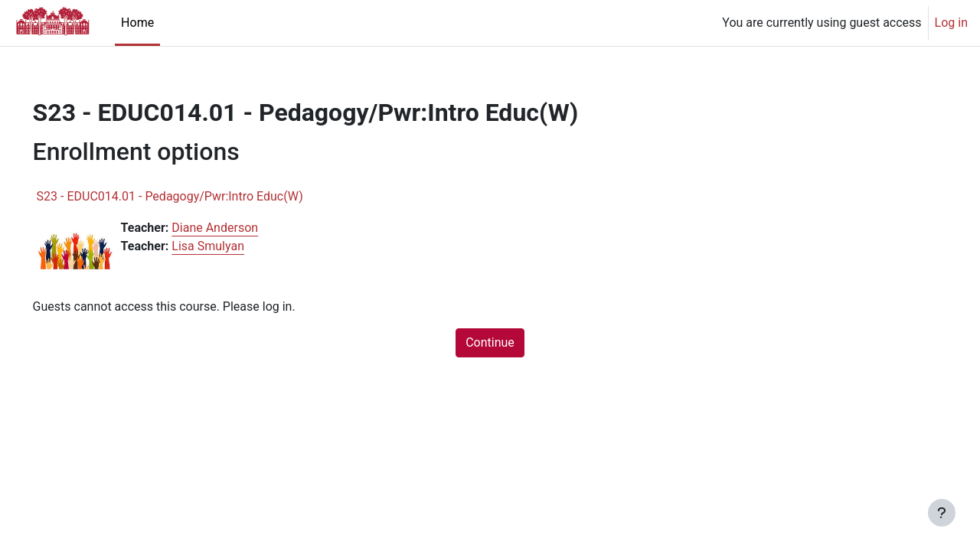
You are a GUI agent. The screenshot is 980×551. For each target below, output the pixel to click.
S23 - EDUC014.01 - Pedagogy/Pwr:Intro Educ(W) (191, 196)
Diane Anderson (237, 228)
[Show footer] (942, 513)
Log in (951, 23)
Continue (490, 342)
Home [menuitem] (137, 23)
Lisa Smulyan (230, 246)
